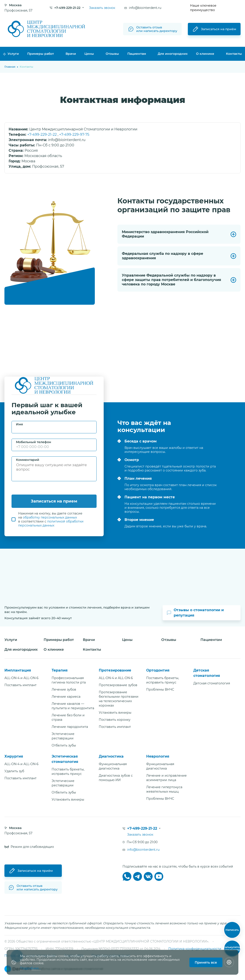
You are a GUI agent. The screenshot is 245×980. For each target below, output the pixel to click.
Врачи (71, 54)
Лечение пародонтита (70, 727)
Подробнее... (30, 968)
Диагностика (111, 756)
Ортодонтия (158, 670)
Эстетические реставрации (63, 736)
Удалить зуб (14, 771)
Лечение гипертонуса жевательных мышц (164, 789)
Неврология (158, 756)
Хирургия (14, 756)
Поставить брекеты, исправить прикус (163, 680)
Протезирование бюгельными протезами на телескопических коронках (119, 699)
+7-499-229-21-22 (42, 135)
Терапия (60, 670)
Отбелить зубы (64, 745)
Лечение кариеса (66, 697)
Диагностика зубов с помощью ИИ (116, 778)
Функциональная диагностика (113, 766)
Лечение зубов (64, 689)
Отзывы (112, 54)
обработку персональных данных (50, 517)
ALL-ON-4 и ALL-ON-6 (21, 678)
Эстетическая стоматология (65, 759)
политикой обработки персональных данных (51, 523)
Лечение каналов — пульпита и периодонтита (73, 706)
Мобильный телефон (34, 442)
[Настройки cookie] (229, 962)
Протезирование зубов (118, 685)
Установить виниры (115, 713)
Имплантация (18, 670)
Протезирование (115, 670)
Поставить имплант (20, 685)
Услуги (11, 54)
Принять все (206, 962)
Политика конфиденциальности (195, 949)
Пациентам (137, 54)
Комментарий (28, 460)
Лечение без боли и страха (68, 717)
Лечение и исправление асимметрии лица (166, 778)
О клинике (205, 54)
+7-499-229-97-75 (74, 135)
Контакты (234, 54)
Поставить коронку (115, 720)
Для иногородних (173, 54)
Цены (89, 54)
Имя (19, 424)
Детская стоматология (207, 673)
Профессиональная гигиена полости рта (69, 680)
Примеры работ (41, 54)
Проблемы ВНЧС (160, 689)
